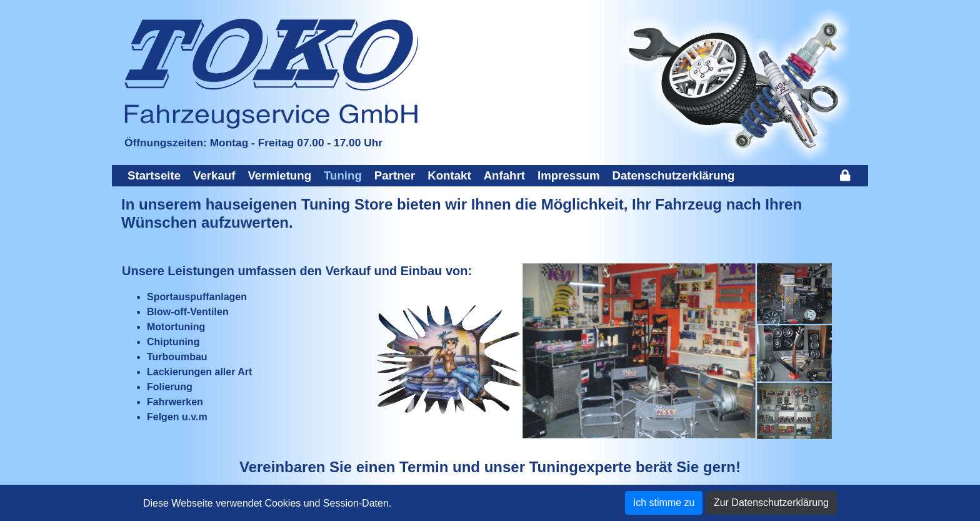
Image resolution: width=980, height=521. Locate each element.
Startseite (154, 175)
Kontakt (449, 175)
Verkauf (214, 175)
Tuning (343, 175)
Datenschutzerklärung (674, 175)
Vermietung (279, 175)
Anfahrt (504, 175)
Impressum (569, 175)
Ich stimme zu (664, 503)
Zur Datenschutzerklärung (771, 503)
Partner (395, 175)
